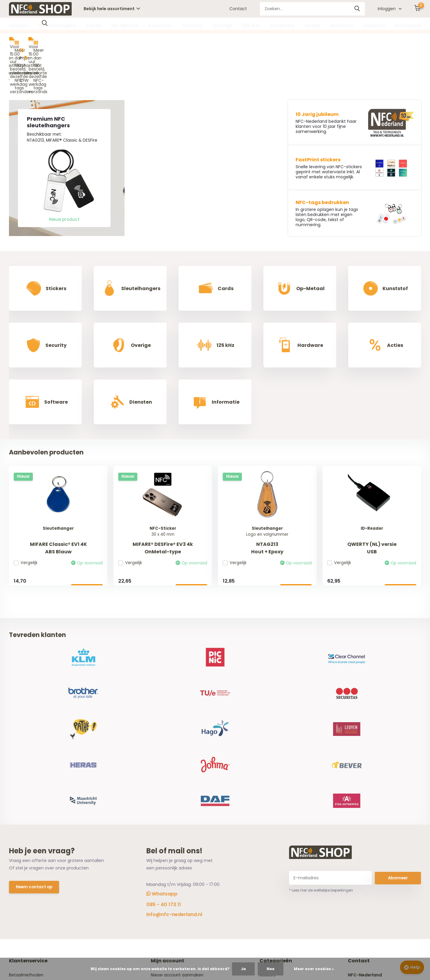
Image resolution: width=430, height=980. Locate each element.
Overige (223, 26)
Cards (93, 26)
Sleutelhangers (57, 26)
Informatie (408, 26)
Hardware (282, 26)
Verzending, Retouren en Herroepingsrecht (53, 827)
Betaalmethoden (27, 818)
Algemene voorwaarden (34, 836)
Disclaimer (20, 855)
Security (193, 26)
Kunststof (160, 26)
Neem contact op (35, 731)
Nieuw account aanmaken (179, 818)
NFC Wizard (21, 864)
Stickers (19, 26)
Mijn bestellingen (169, 827)
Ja (243, 969)
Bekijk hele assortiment (112, 9)
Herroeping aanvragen (175, 836)
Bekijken (86, 540)
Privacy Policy (23, 846)
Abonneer (398, 721)
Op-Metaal (125, 26)
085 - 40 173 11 (164, 747)
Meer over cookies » (314, 969)
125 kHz (251, 26)
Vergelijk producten (172, 846)
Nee (271, 969)
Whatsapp (162, 737)
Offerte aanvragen (29, 873)
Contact (238, 9)
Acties (312, 26)
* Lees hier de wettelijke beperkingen (321, 733)
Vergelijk (27, 513)
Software (342, 26)
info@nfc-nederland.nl (174, 757)
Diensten (374, 26)
